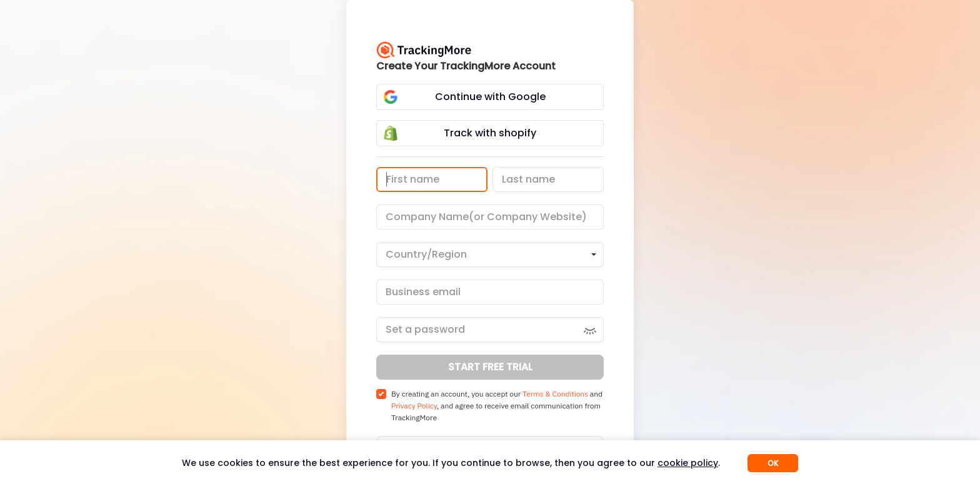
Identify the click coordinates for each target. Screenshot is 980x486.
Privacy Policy (414, 406)
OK (773, 463)
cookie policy (688, 463)
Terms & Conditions (555, 394)
